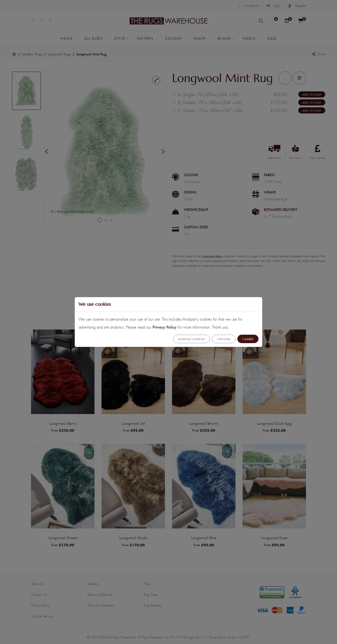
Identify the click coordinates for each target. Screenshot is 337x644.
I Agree (248, 339)
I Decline (224, 339)
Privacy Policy (165, 327)
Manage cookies (192, 339)
